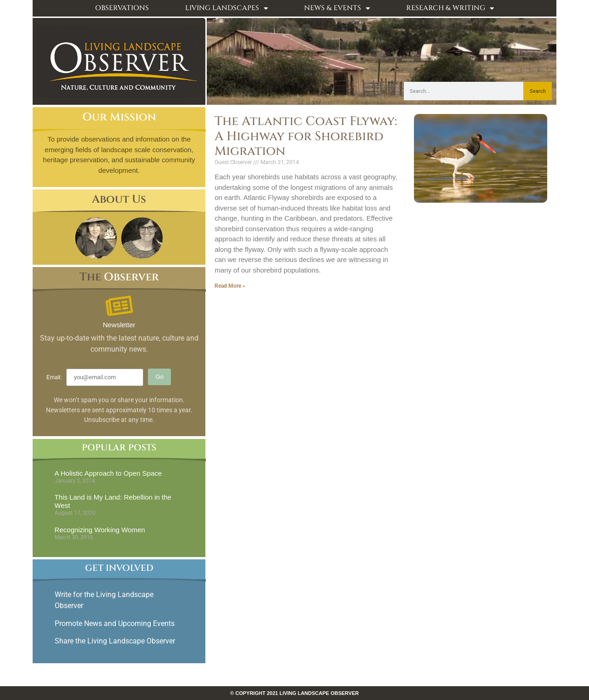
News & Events (337, 9)
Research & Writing (450, 9)
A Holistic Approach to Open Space (108, 473)
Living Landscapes (227, 9)
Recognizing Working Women (100, 530)
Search (538, 91)
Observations (122, 8)
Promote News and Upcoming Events (115, 623)
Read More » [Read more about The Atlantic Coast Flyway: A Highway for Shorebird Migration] (230, 286)
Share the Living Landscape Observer (116, 641)
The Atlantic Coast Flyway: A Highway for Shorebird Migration (306, 136)
